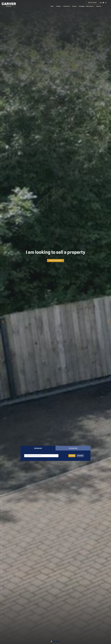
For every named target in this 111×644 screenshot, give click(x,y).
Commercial (66, 6)
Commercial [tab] (73, 448)
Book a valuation (55, 260)
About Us (99, 6)
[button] (3, 322)
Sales (52, 6)
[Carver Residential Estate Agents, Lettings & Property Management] (10, 5)
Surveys (74, 6)
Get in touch (92, 3)
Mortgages (82, 6)
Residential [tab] (38, 448)
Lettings (58, 6)
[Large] (41, 456)
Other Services (90, 6)
